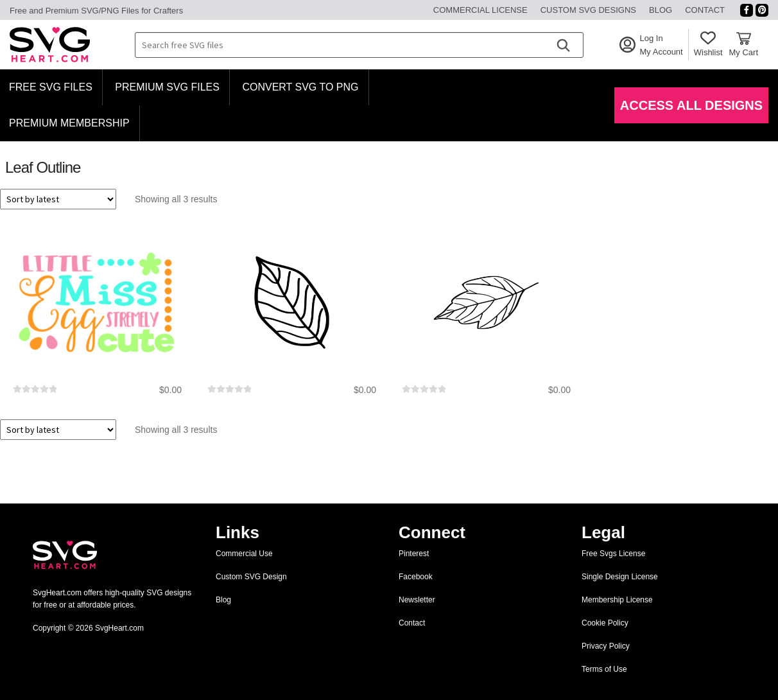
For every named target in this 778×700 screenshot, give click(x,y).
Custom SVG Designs (588, 10)
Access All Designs (691, 105)
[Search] (563, 45)
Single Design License (620, 577)
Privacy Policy (606, 646)
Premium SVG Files (167, 87)
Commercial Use (244, 554)
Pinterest (414, 554)
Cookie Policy (605, 623)
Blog (661, 10)
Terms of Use (604, 669)
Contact (705, 10)
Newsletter (417, 600)
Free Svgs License (613, 554)
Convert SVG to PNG (300, 87)
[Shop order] (58, 199)
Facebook (416, 577)
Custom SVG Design (251, 577)
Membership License (617, 600)
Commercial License (480, 10)
